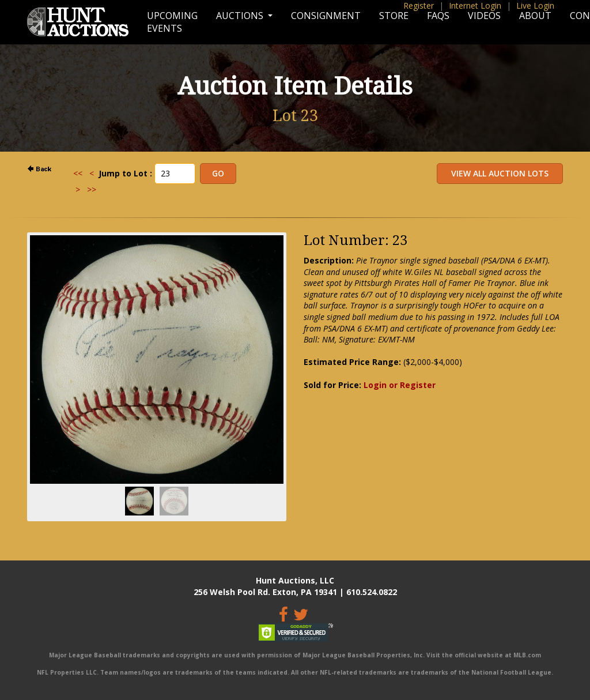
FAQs (438, 16)
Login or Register (400, 385)
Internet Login (475, 5)
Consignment (326, 16)
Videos (484, 16)
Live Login (535, 5)
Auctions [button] (241, 16)
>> (92, 189)
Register (419, 5)
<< (78, 173)
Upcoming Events (172, 22)
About (535, 16)
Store (394, 16)
